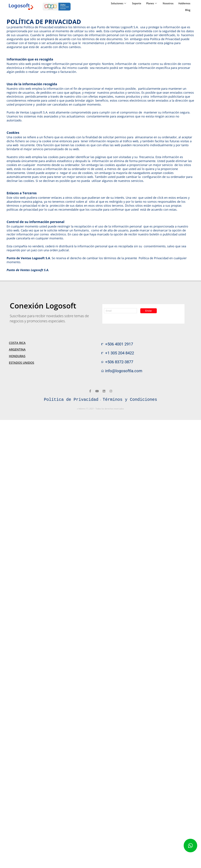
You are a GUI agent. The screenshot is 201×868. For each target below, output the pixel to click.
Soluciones (118, 3)
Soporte (137, 3)
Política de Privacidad (71, 400)
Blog (188, 10)
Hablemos (184, 3)
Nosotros (168, 3)
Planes (151, 3)
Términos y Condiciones (130, 400)
